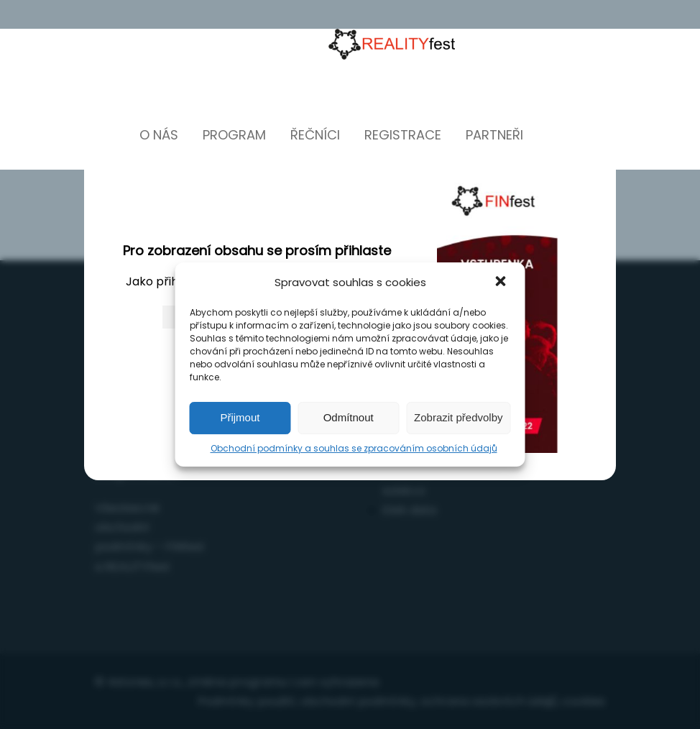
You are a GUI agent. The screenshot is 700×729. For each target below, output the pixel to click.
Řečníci (315, 135)
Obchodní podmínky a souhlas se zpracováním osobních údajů (354, 448)
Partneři (494, 135)
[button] (502, 283)
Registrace (403, 135)
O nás (159, 135)
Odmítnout (349, 417)
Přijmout (240, 417)
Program (234, 135)
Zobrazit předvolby (458, 417)
